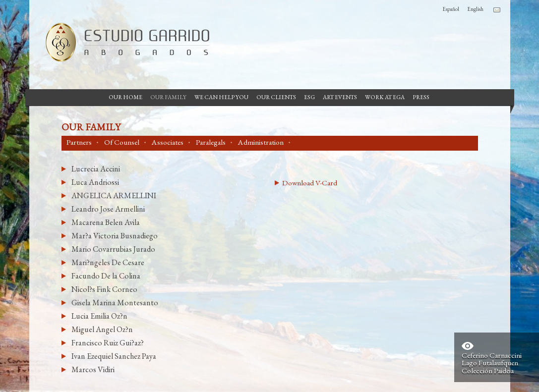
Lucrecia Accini (96, 169)
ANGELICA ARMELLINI (114, 196)
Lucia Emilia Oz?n (99, 316)
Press (421, 97)
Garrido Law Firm (123, 42)
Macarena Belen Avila (106, 222)
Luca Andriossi (95, 182)
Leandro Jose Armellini (108, 209)
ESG (309, 97)
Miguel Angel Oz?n (102, 329)
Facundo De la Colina (106, 276)
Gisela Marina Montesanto (115, 303)
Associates (168, 142)
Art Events (340, 97)
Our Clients (276, 97)
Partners (79, 142)
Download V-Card (310, 183)
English (475, 9)
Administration (261, 142)
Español (451, 9)
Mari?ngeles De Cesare (108, 262)
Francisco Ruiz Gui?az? (108, 343)
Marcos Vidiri (93, 369)
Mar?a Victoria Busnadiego (115, 236)
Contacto (497, 10)
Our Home (125, 97)
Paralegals (211, 142)
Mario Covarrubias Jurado (113, 249)
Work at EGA (385, 97)
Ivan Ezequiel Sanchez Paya (114, 356)
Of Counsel (122, 142)
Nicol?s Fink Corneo (104, 289)
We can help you (221, 97)
